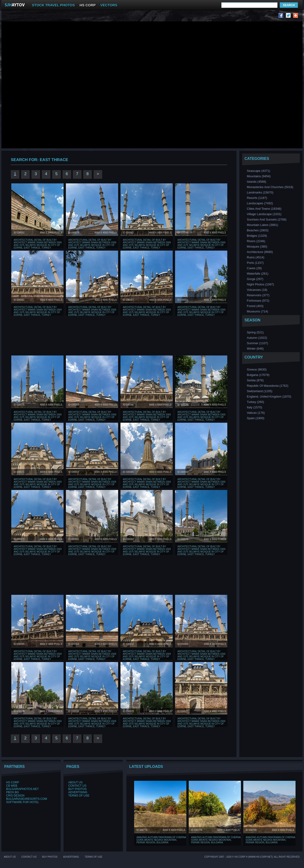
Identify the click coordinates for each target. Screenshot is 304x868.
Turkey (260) (255, 402)
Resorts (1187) (257, 198)
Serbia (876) (255, 380)
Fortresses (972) (258, 301)
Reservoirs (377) (258, 295)
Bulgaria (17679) (258, 375)
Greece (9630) (257, 369)
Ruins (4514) (256, 257)
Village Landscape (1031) (264, 214)
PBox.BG (12, 792)
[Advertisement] (62, 48)
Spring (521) (255, 332)
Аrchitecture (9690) (260, 252)
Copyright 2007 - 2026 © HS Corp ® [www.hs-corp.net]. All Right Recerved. (252, 857)
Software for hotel (23, 802)
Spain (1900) (256, 418)
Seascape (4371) (258, 171)
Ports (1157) (255, 263)
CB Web (12, 786)
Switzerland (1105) (260, 391)
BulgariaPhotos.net (22, 789)
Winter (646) (255, 349)
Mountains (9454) (259, 176)
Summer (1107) (257, 343)
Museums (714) (257, 311)
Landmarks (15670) (260, 192)
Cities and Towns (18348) (264, 209)
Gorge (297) (255, 279)
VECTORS (109, 5)
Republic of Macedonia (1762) (268, 386)
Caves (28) (254, 268)
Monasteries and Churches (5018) (270, 187)
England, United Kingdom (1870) (269, 397)
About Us (75, 782)
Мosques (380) (257, 247)
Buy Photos (77, 789)
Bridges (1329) (257, 236)
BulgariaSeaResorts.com (27, 799)
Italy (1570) (254, 407)
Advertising (78, 792)
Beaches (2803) (258, 230)
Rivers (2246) (256, 241)
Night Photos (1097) (260, 284)
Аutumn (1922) (257, 338)
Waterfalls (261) (258, 274)
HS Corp (13, 782)
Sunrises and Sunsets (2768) (267, 219)
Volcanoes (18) (257, 290)
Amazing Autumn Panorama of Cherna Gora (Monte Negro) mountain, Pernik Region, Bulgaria (161, 840)
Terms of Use (79, 796)
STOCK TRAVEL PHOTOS (53, 5)
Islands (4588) (256, 182)
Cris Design (15, 796)
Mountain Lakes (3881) (262, 225)
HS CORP (88, 5)
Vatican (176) (256, 413)
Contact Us (77, 786)
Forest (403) (255, 306)
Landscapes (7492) (260, 203)
